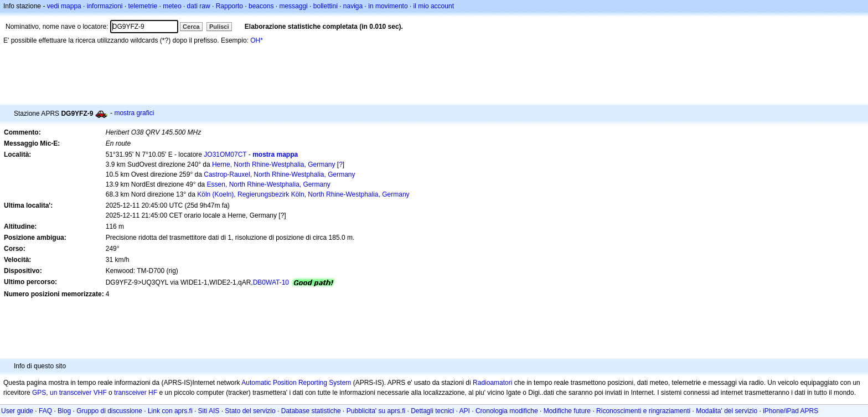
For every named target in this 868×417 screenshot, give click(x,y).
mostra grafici (134, 113)
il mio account (434, 6)
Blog (64, 411)
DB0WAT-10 (271, 282)
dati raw (199, 6)
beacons (261, 6)
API (465, 411)
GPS (39, 393)
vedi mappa (64, 6)
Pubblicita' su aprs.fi (376, 411)
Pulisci (219, 27)
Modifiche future (567, 411)
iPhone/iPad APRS (790, 411)
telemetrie (143, 6)
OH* (257, 40)
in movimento (388, 6)
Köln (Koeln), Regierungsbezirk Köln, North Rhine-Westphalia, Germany (303, 194)
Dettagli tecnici (432, 411)
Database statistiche (311, 411)
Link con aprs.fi (170, 411)
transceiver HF (136, 393)
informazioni (105, 6)
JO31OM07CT (225, 155)
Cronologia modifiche (507, 411)
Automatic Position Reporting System (296, 383)
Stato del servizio (250, 411)
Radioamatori (492, 383)
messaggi (293, 6)
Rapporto (229, 6)
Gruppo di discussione (109, 411)
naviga (353, 6)
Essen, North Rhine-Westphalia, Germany (269, 184)
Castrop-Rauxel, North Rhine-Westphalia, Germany (279, 174)
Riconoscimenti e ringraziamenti (643, 411)
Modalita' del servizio (727, 411)
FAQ (45, 411)
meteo (172, 6)
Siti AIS (209, 411)
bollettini (325, 6)
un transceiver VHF (78, 393)
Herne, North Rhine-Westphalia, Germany (274, 164)
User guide (17, 411)
